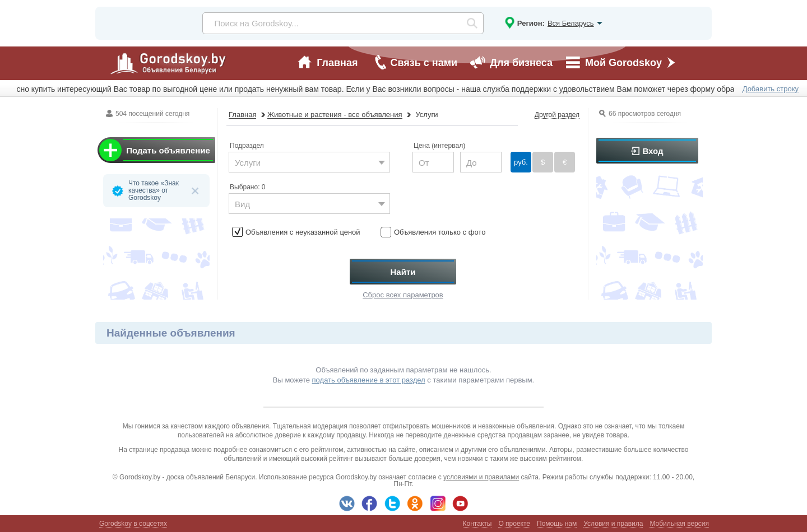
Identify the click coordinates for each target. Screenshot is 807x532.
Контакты (477, 524)
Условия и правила (613, 524)
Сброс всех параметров (403, 295)
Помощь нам (557, 524)
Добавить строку (771, 88)
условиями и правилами (481, 477)
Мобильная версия (679, 524)
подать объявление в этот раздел (369, 380)
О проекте (514, 524)
